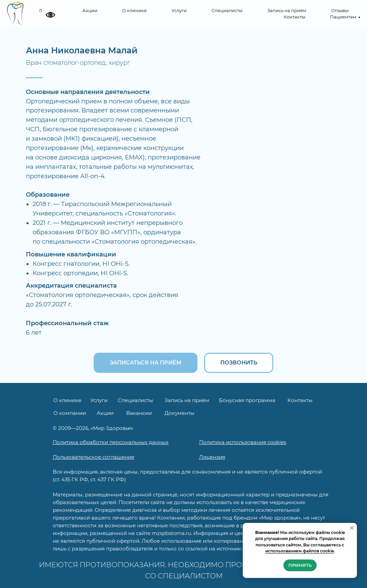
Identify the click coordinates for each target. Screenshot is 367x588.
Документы (179, 413)
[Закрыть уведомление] (352, 528)
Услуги (179, 10)
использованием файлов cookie (300, 551)
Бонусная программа (247, 400)
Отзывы (340, 10)
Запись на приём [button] (287, 10)
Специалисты (227, 10)
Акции (90, 10)
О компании (70, 413)
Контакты (294, 17)
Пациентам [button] (343, 17)
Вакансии (139, 413)
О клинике (134, 10)
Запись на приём (187, 400)
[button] (146, 363)
